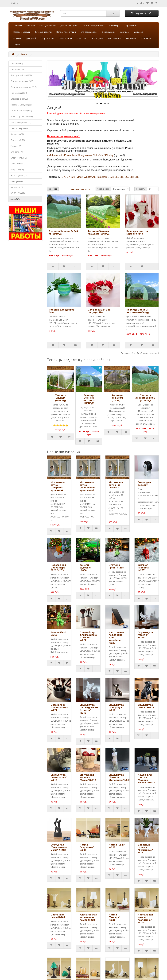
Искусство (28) (17, 170)
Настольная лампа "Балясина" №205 (145, 919)
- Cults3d (96, 155)
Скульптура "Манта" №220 (145, 635)
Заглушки (125, 32)
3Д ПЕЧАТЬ (146, 38)
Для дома (139, 32)
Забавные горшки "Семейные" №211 (145, 849)
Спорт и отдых (47, 38)
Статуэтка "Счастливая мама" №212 (59, 847)
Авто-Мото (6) (17, 187)
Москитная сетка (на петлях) (116, 485)
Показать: (141, 189)
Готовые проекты (43, 32)
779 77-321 (68, 177)
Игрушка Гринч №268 (116, 566)
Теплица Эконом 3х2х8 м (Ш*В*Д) (63, 232)
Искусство (81, 38)
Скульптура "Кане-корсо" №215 (59, 777)
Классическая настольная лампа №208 (88, 917)
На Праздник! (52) (19, 175)
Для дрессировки (89, 32)
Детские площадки (69, 26)
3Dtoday (109, 155)
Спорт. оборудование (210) (23, 87)
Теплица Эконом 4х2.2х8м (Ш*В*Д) (99, 232)
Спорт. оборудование (94, 26)
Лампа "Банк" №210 (117, 846)
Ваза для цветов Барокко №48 (137, 232)
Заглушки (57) (17, 134)
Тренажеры (114, 26)
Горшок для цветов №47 (62, 311)
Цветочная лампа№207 (58, 916)
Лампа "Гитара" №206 (114, 917)
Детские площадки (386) (22, 81)
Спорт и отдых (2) (19, 158)
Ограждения (131, 26)
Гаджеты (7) (16, 146)
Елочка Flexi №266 (58, 634)
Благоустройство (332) (21, 75)
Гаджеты (17, 38)
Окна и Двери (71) (19, 128)
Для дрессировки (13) (21, 122)
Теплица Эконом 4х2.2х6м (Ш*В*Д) (138, 311)
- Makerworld (54, 155)
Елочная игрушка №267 (143, 567)
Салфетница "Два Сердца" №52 (99, 311)
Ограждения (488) (19, 99)
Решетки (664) (17, 69)
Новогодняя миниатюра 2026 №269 (58, 567)
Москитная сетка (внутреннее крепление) (87, 486)
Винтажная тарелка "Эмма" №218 (88, 777)
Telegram (102, 177)
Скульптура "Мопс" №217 (146, 706)
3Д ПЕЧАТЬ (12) (18, 193)
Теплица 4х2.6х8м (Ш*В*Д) (117, 398)
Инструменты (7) (18, 181)
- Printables (69, 155)
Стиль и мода (65, 38)
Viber (79, 177)
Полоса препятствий (66, 32)
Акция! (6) (15, 199)
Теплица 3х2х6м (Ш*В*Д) (61, 398)
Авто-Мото (131, 38)
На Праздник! (97, 38)
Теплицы (18, 26)
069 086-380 (132, 177)
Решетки (31, 26)
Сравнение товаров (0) (79, 189)
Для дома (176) (18, 140)
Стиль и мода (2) (18, 164)
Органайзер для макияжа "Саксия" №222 (88, 636)
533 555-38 (116, 177)
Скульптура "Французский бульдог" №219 (89, 709)
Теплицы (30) (17, 63)
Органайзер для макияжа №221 (59, 707)
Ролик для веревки (144, 483)
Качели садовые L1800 (85, 567)
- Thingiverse (83, 155)
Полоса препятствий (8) (22, 117)
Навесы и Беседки (22, 32)
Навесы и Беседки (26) (21, 105)
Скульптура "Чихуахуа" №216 (116, 707)
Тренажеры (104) (19, 93)
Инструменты (115, 38)
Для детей (31, 38)
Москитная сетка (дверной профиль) (58, 486)
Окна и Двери (109, 32)
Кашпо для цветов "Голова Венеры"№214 (146, 779)
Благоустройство (48, 26)
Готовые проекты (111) (21, 111)
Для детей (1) (17, 152)
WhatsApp (90, 177)
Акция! (17, 45)
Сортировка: (103, 189)
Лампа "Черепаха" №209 (87, 847)
